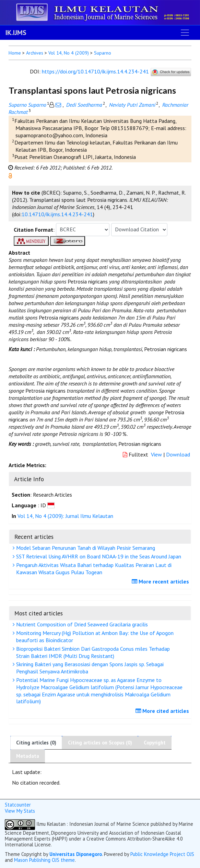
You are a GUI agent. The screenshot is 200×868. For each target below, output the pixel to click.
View (156, 454)
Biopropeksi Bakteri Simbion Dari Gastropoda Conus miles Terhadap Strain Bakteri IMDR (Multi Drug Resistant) (92, 652)
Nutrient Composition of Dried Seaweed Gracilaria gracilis (81, 624)
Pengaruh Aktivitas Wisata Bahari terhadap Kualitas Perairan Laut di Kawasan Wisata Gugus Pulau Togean (93, 569)
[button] (10, 175)
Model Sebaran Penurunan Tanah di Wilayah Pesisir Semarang (85, 548)
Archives (35, 53)
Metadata (28, 756)
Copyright (155, 743)
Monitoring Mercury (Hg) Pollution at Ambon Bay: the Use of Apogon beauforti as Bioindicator (94, 636)
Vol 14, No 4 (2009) (69, 53)
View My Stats (20, 811)
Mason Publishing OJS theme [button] (44, 860)
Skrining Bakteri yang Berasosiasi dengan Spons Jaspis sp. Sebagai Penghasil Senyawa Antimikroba (89, 668)
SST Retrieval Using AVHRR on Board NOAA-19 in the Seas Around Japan (98, 556)
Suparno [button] (103, 53)
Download (178, 454)
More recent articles (161, 581)
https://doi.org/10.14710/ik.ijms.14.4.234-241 (95, 71)
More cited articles (163, 711)
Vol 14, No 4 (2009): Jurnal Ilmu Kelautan (65, 516)
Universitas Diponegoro (76, 854)
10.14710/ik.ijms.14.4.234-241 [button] (57, 214)
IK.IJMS (16, 33)
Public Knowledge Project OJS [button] (162, 854)
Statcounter (18, 805)
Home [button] (15, 53)
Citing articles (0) (36, 743)
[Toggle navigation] (185, 33)
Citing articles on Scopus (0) (100, 743)
